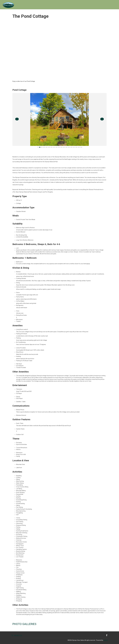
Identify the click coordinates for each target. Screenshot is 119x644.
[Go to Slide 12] (57, 147)
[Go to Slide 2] (40, 147)
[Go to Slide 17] (65, 147)
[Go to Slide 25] (78, 147)
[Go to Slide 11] (55, 147)
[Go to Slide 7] (48, 147)
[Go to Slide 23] (75, 147)
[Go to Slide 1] (38, 147)
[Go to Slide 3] (41, 147)
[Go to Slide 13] (58, 147)
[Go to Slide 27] (82, 147)
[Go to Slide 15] (62, 147)
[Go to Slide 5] (45, 147)
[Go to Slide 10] (53, 147)
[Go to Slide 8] (50, 147)
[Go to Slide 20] (70, 147)
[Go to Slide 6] (46, 147)
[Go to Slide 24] (77, 147)
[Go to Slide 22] (73, 147)
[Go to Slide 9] (52, 147)
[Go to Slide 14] (60, 147)
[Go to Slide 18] (67, 147)
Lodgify (106, 640)
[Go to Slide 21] (72, 147)
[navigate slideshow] (17, 119)
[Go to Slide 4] (43, 147)
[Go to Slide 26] (80, 147)
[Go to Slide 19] (68, 147)
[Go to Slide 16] (63, 147)
